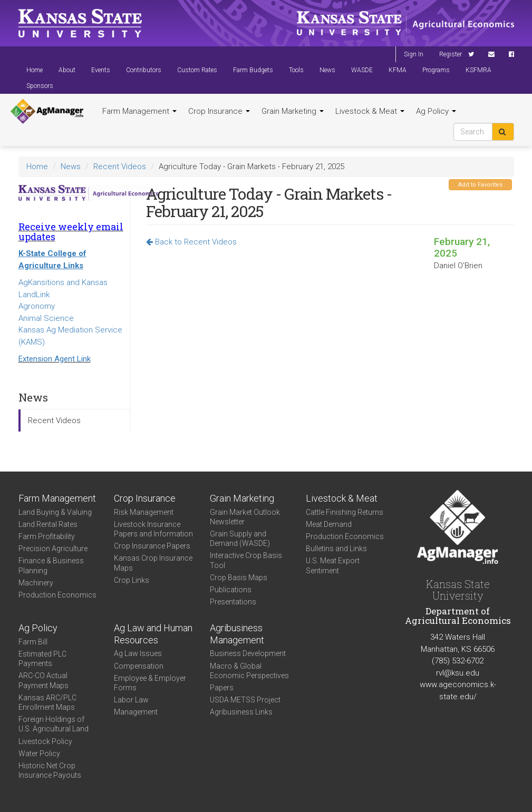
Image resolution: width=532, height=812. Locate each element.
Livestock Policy (45, 741)
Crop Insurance (219, 111)
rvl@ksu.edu (458, 673)
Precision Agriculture (53, 549)
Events (101, 70)
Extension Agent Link (55, 359)
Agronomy (37, 306)
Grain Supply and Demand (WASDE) (240, 539)
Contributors (144, 70)
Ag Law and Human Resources (153, 634)
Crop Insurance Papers (152, 546)
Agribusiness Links (241, 712)
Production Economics (57, 595)
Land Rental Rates (48, 524)
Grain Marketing (293, 111)
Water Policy (39, 754)
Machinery (36, 583)
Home (35, 70)
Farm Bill (33, 642)
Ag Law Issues (138, 653)
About (67, 70)
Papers (222, 688)
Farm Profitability (47, 536)
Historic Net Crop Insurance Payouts (50, 770)
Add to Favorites (480, 185)
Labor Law (131, 700)
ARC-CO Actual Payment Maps (43, 680)
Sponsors (40, 86)
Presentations (233, 602)
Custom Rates (197, 70)
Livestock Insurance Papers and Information (153, 529)
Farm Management (139, 111)
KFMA (398, 70)
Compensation (139, 666)
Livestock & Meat (370, 111)
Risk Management (144, 512)
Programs (436, 70)
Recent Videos (120, 167)
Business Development (248, 653)
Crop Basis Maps (239, 578)
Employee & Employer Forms (150, 683)
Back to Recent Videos (191, 242)
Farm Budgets (253, 70)
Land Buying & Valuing (55, 512)
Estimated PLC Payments (42, 659)
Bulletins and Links (336, 549)
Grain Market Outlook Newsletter (245, 517)
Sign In (414, 54)
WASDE (362, 70)
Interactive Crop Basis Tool (246, 560)
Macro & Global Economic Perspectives (249, 671)
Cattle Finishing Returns (345, 512)
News (327, 70)
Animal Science (46, 318)
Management (136, 712)
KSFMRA (478, 70)
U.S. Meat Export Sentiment (333, 565)
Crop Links (132, 580)
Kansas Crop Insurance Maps (153, 563)
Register (451, 54)
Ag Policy (436, 111)
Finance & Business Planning (51, 565)
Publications (231, 590)
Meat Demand (329, 524)
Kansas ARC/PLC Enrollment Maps (47, 702)
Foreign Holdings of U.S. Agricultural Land (54, 724)
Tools (296, 70)
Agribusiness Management (237, 634)
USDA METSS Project (245, 700)
